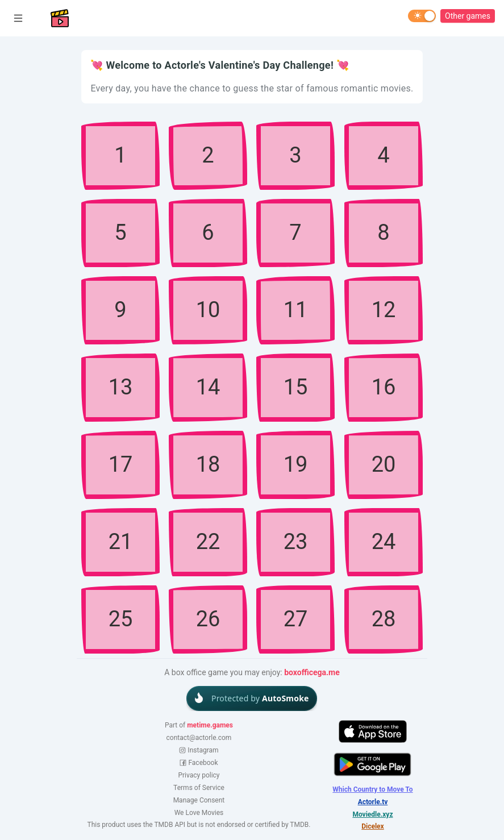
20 (383, 464)
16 (383, 387)
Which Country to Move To (372, 790)
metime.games (210, 725)
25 (121, 619)
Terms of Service (199, 788)
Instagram (199, 750)
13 (121, 387)
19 (296, 464)
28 (383, 619)
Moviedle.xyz (372, 815)
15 (296, 387)
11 (296, 310)
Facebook (199, 763)
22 (208, 542)
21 (121, 542)
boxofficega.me (312, 672)
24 (383, 542)
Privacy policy (199, 775)
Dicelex (372, 827)
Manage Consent (199, 801)
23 (296, 542)
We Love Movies (199, 813)
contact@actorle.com (199, 738)
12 (383, 310)
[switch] (422, 16)
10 (208, 310)
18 (208, 464)
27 (296, 619)
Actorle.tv (373, 802)
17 (121, 464)
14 (208, 387)
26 (208, 619)
